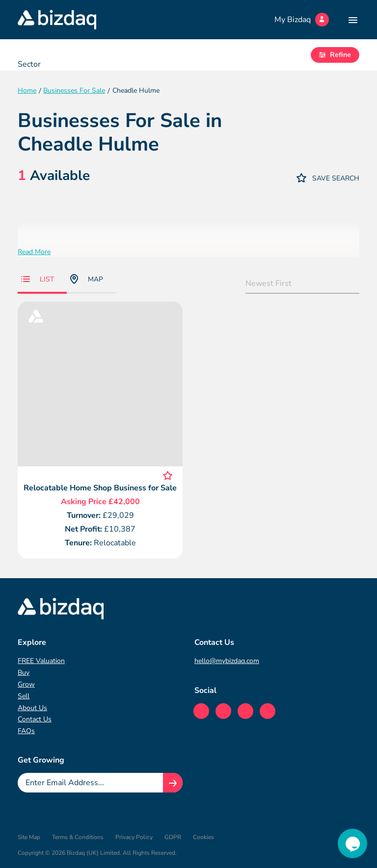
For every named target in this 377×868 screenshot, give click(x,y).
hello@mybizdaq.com (227, 661)
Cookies (203, 837)
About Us (32, 708)
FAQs (26, 731)
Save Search (328, 178)
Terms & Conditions (78, 837)
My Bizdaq (302, 20)
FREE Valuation (41, 661)
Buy (24, 673)
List (38, 279)
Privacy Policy (134, 837)
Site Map (29, 837)
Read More (34, 252)
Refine (335, 55)
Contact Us (35, 719)
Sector (29, 64)
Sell (24, 696)
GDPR (173, 837)
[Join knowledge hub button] (173, 783)
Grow (26, 684)
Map (87, 279)
